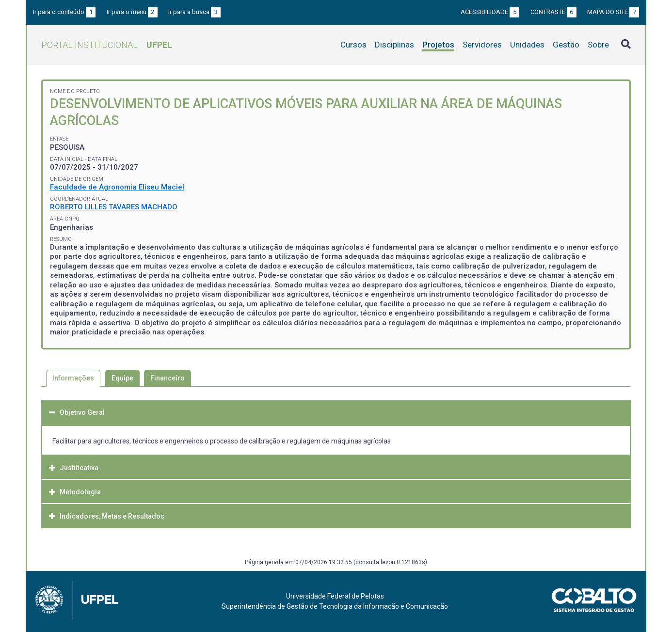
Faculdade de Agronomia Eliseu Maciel (117, 187)
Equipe (122, 378)
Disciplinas (394, 45)
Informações (73, 378)
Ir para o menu (132, 12)
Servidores (482, 45)
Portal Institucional (107, 45)
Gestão (566, 45)
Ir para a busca (194, 12)
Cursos (353, 45)
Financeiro (168, 378)
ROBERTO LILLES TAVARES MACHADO (114, 207)
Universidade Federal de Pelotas (335, 596)
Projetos (438, 45)
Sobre (598, 45)
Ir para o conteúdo (64, 12)
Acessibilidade (490, 12)
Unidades (527, 45)
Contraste (553, 12)
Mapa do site (613, 12)
